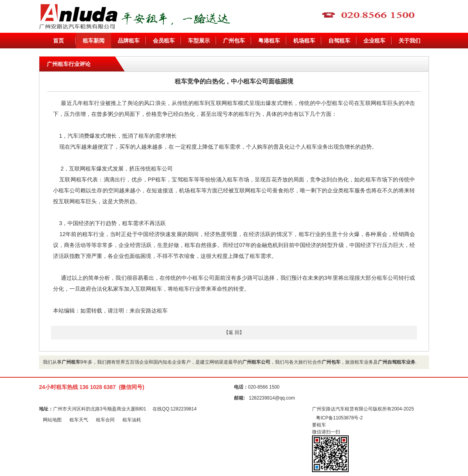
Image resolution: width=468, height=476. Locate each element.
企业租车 (374, 41)
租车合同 (105, 420)
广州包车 (234, 41)
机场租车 (304, 41)
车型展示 (199, 41)
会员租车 (164, 41)
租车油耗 (132, 420)
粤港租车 (269, 41)
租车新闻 (94, 41)
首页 (58, 41)
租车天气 (79, 420)
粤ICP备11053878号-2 (339, 418)
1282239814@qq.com (272, 398)
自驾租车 (339, 41)
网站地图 (52, 420)
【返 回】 (234, 332)
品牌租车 (129, 41)
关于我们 (409, 41)
